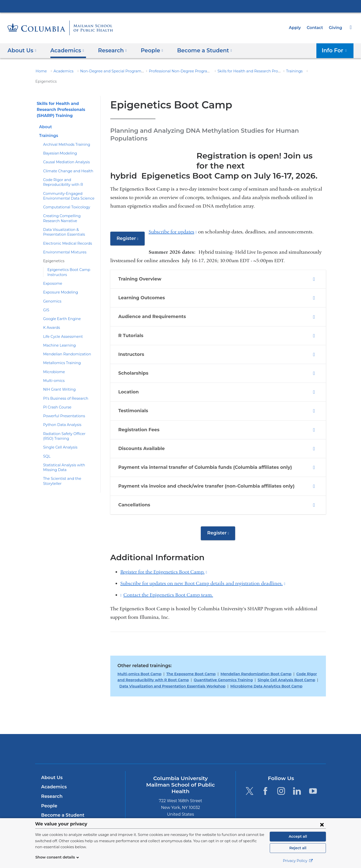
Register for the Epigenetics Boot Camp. (164, 554)
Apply (297, 28)
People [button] (147, 50)
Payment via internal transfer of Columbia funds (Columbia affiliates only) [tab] (202, 450)
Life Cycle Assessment (61, 326)
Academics (61, 71)
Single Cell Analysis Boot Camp (267, 662)
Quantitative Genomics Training (208, 662)
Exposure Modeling (59, 282)
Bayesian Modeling (58, 143)
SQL (47, 446)
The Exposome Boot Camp (186, 656)
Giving (336, 28)
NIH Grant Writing (57, 379)
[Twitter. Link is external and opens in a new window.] (249, 773)
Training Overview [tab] (142, 261)
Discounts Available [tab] (144, 431)
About (45, 117)
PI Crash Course (56, 397)
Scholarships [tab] (137, 355)
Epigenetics (52, 251)
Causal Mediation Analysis (64, 152)
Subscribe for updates (171, 214)
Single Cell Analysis (59, 437)
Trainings (279, 71)
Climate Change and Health (65, 161)
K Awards (51, 318)
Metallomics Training (60, 353)
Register (130, 222)
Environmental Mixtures (62, 242)
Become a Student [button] (196, 50)
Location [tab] (132, 374)
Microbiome (52, 362)
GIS (46, 300)
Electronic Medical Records (65, 233)
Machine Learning (57, 335)
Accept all (298, 836)
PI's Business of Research (64, 388)
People (49, 788)
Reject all (298, 848)
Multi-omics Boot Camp (138, 656)
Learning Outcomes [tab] (145, 280)
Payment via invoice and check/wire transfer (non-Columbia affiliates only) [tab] (203, 468)
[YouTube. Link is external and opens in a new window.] (313, 773)
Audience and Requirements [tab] (153, 299)
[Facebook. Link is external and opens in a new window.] (265, 773)
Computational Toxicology (64, 197)
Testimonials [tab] (136, 393)
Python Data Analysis (60, 415)
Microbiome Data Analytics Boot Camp (245, 668)
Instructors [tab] (134, 337)
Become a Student (61, 797)
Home (40, 71)
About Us (51, 760)
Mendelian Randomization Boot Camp (246, 656)
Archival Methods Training (64, 134)
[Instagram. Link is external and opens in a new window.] (281, 773)
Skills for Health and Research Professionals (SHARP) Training (253, 71)
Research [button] (109, 50)
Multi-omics (52, 370)
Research (51, 778)
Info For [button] (336, 50)
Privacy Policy (298, 861)
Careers (50, 807)
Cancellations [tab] (138, 487)
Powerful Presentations (62, 406)
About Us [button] (22, 50)
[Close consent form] (322, 824)
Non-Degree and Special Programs (104, 71)
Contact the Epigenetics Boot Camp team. (168, 577)
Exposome (52, 273)
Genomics (51, 291)
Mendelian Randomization (64, 344)
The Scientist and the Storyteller (69, 469)
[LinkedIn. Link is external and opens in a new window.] (297, 773)
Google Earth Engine (60, 309)
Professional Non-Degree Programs (168, 71)
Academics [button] (65, 50)
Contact (316, 28)
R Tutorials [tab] (134, 318)
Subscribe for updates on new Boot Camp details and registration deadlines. (203, 566)
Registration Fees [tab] (141, 412)
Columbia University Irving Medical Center (180, 6)
